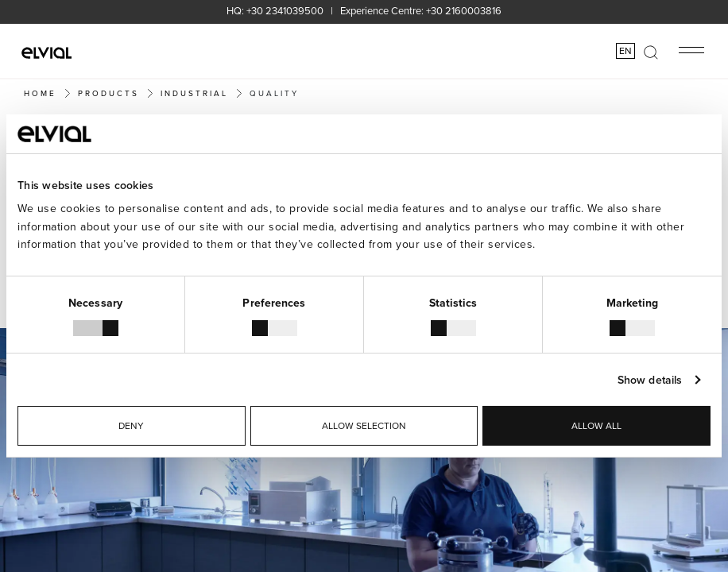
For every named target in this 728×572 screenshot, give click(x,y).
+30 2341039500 (285, 10)
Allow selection (364, 425)
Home (40, 93)
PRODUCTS (108, 93)
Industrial (194, 93)
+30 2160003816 (464, 10)
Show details (650, 380)
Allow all (596, 425)
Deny (131, 425)
